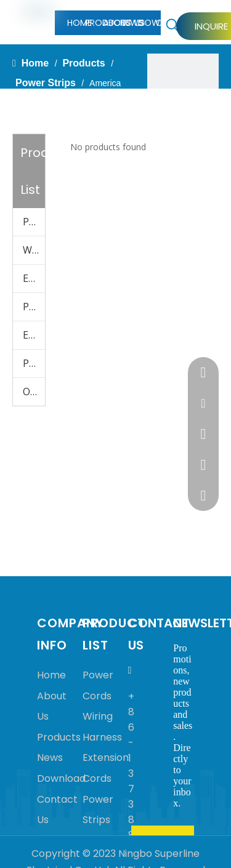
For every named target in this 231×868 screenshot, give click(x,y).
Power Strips (34, 307)
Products (59, 737)
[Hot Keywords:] (172, 25)
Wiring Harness (34, 250)
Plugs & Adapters (34, 363)
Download (61, 778)
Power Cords (34, 222)
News (50, 757)
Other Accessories (34, 392)
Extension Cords (34, 278)
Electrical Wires (34, 335)
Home (51, 675)
